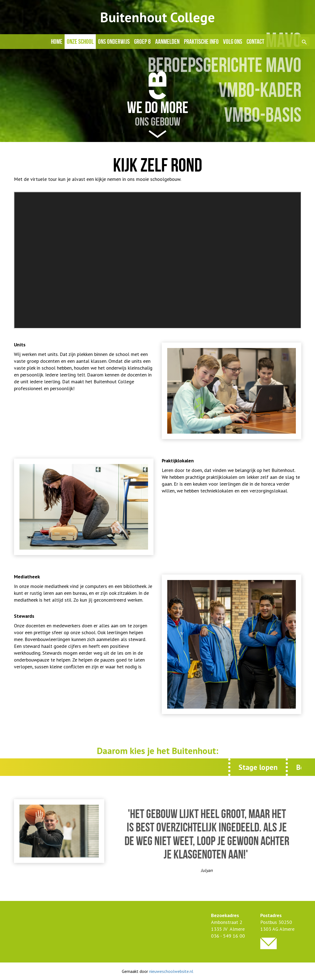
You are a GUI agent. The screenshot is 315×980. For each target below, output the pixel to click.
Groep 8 (142, 41)
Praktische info (201, 41)
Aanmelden (167, 41)
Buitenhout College (157, 17)
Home (57, 41)
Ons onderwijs (114, 41)
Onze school (80, 41)
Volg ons (233, 41)
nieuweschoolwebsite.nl (171, 971)
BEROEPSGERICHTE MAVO (225, 65)
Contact (255, 41)
